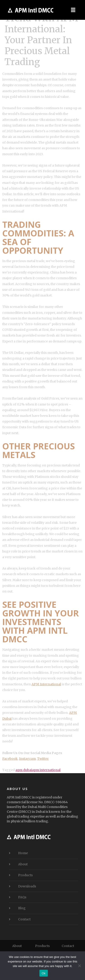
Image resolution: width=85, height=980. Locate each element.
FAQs (22, 897)
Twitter (43, 759)
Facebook (10, 759)
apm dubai (24, 770)
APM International (46, 684)
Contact (24, 919)
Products (25, 875)
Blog (22, 908)
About (23, 864)
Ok (44, 973)
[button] (73, 10)
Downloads (27, 886)
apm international (46, 770)
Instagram (27, 759)
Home (23, 853)
